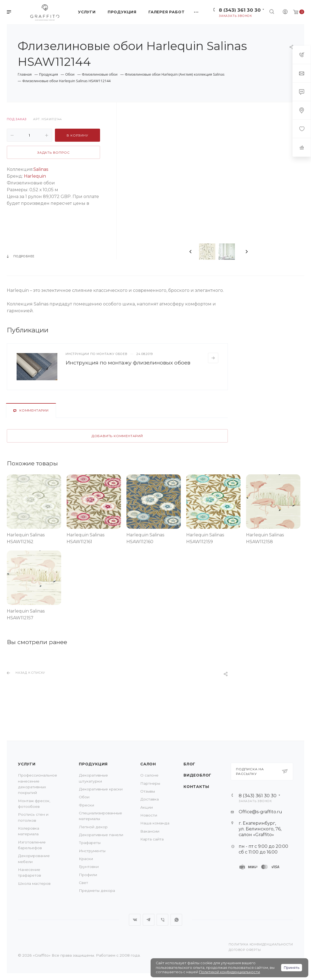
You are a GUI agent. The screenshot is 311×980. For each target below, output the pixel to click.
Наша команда (155, 823)
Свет (83, 883)
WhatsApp (176, 920)
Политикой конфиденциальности (229, 972)
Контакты (196, 787)
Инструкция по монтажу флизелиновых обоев (128, 363)
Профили (88, 875)
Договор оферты (245, 950)
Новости (149, 815)
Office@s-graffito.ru (260, 812)
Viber (162, 920)
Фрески (86, 805)
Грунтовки (89, 867)
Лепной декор (93, 827)
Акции (147, 807)
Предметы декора (97, 891)
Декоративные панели (101, 835)
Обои (84, 797)
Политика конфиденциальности (261, 945)
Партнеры (150, 783)
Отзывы (148, 791)
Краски (86, 859)
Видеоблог (198, 775)
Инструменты (92, 851)
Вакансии (150, 831)
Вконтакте (135, 920)
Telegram (149, 920)
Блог (189, 764)
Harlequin (35, 176)
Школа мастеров (34, 883)
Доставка (150, 799)
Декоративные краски (101, 789)
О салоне (149, 775)
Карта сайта (152, 839)
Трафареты (90, 843)
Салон (148, 764)
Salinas (41, 169)
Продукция (93, 764)
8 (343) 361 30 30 (240, 10)
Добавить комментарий (117, 436)
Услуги (27, 764)
